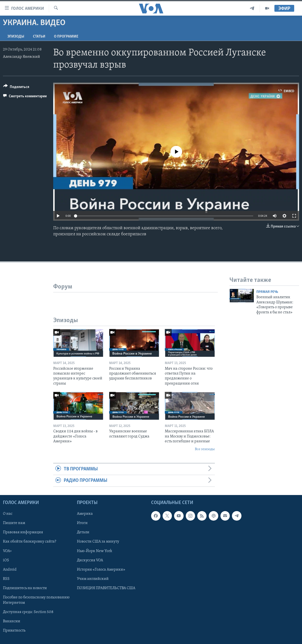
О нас (8, 514)
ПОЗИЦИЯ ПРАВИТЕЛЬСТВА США (106, 588)
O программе (66, 37)
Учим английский (93, 579)
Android (10, 569)
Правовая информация (23, 532)
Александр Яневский (21, 57)
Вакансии (12, 621)
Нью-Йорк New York (94, 551)
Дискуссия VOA (90, 560)
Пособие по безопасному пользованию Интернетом (36, 600)
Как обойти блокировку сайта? (30, 542)
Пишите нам (14, 523)
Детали (83, 532)
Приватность (14, 631)
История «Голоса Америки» (101, 569)
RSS (6, 579)
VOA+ (7, 551)
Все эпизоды (205, 449)
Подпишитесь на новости (25, 588)
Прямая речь (267, 292)
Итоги (82, 523)
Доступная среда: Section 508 (28, 612)
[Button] (16, 88)
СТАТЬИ (39, 37)
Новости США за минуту (98, 542)
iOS (6, 560)
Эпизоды (16, 37)
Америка (85, 514)
